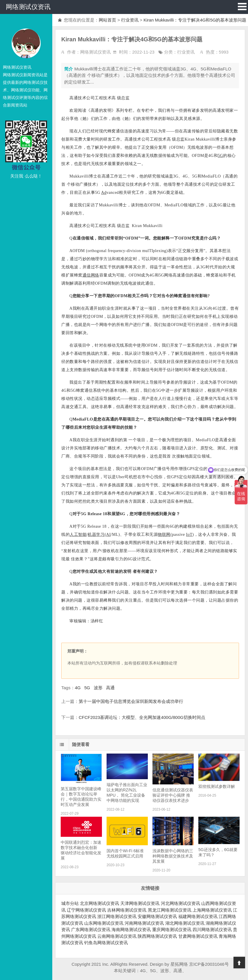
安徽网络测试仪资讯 (157, 916)
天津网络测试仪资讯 (140, 903)
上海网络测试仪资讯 (212, 910)
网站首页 (107, 20)
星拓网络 (179, 964)
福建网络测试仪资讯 (198, 916)
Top (239, 963)
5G (87, 688)
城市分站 (70, 903)
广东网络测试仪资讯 (91, 930)
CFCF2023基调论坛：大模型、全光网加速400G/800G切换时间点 (142, 717)
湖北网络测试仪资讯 (185, 923)
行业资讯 (130, 20)
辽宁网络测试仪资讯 (86, 910)
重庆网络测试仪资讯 (172, 930)
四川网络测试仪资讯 (212, 930)
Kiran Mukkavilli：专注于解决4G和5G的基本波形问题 (195, 20)
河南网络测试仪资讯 (144, 923)
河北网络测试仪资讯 (180, 903)
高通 (110, 688)
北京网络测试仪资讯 (99, 903)
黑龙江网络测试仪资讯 (170, 910)
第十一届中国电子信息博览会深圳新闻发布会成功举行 (131, 701)
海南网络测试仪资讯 (131, 930)
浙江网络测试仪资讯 (117, 916)
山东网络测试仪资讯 (104, 923)
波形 (98, 688)
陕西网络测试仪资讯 (157, 936)
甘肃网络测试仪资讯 (198, 936)
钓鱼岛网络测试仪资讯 (106, 943)
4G (78, 688)
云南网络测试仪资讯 (117, 936)
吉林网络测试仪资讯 (127, 910)
